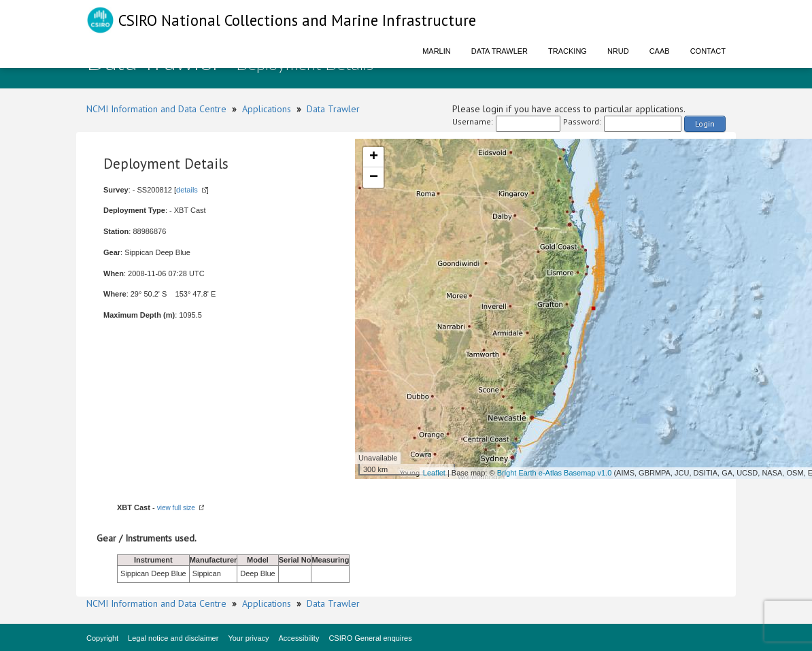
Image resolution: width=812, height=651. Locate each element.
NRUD (618, 51)
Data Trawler (500, 51)
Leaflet (434, 473)
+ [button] (374, 157)
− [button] (374, 178)
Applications (267, 109)
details (187, 190)
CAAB (660, 51)
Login (705, 123)
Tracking (568, 51)
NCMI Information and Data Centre (156, 109)
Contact (708, 51)
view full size (176, 508)
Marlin (437, 51)
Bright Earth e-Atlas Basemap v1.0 (555, 473)
